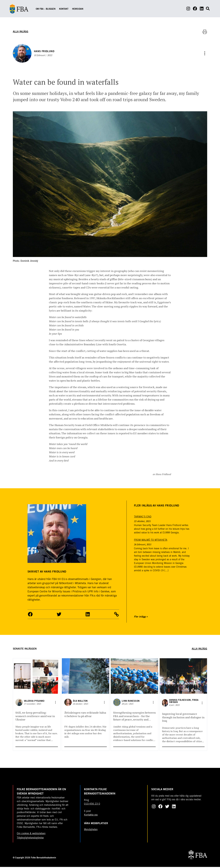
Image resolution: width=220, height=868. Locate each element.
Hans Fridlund (45, 52)
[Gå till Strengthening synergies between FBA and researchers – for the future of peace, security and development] (134, 677)
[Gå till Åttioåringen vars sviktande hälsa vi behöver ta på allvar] (86, 677)
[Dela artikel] (205, 54)
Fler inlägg (140, 618)
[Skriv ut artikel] (205, 32)
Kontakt (64, 9)
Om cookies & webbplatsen (31, 835)
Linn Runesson (131, 702)
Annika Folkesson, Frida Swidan (184, 702)
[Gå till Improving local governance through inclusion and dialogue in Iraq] (183, 677)
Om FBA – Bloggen (46, 9)
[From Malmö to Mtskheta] (151, 541)
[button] (30, 615)
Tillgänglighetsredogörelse (30, 839)
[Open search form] (208, 9)
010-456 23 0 (92, 805)
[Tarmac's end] (143, 518)
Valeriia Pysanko (34, 702)
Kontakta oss (91, 816)
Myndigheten (91, 831)
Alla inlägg (21, 32)
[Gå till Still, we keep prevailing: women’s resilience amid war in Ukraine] (37, 677)
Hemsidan (78, 9)
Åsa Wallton (80, 702)
